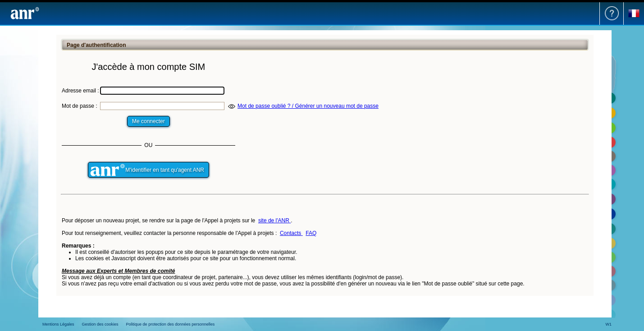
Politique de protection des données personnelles (171, 324)
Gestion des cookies (100, 324)
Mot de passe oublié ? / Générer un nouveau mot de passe (308, 106)
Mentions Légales (58, 324)
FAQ (311, 233)
